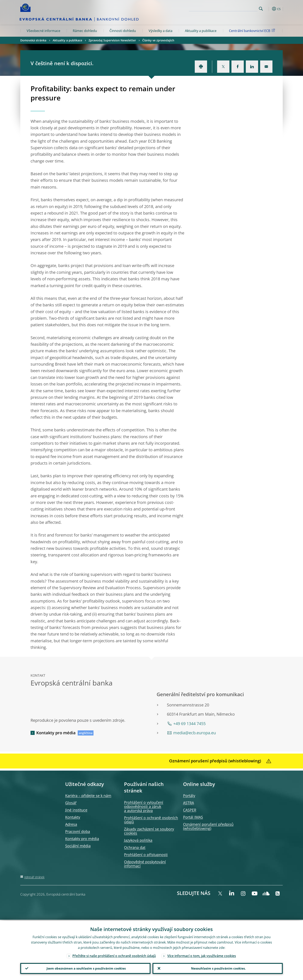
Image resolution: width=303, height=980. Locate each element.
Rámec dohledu (85, 31)
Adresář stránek (34, 877)
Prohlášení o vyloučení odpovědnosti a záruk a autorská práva (144, 806)
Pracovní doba (78, 831)
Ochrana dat (135, 847)
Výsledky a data (161, 31)
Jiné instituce (76, 810)
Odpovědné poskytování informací (145, 864)
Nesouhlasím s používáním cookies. (218, 968)
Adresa (71, 824)
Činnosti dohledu (123, 31)
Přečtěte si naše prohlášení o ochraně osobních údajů (114, 955)
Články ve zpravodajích (158, 40)
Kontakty (73, 817)
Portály (189, 796)
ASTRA (189, 803)
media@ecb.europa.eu (195, 733)
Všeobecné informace (43, 31)
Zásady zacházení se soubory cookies (149, 831)
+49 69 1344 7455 (189, 724)
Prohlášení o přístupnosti (146, 855)
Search (261, 9)
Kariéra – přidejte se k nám (88, 796)
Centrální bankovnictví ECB (253, 31)
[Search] (237, 8)
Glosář (71, 803)
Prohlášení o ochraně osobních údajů (151, 820)
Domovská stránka (33, 40)
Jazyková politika (138, 840)
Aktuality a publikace (201, 31)
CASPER (190, 810)
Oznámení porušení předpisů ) (208, 826)
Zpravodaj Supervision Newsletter (112, 40)
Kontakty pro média (56, 733)
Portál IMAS (193, 817)
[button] (268, 9)
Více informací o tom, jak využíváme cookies (202, 955)
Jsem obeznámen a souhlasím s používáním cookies (85, 968)
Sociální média (78, 846)
